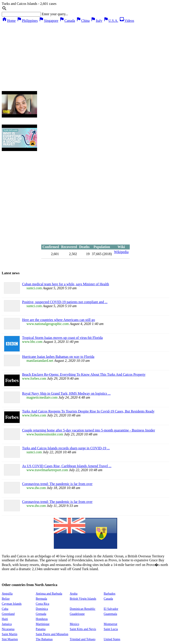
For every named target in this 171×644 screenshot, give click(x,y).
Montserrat (110, 624)
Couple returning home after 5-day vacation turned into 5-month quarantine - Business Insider (89, 430)
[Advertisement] (86, 56)
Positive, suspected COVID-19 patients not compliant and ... (65, 302)
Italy (96, 21)
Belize (6, 599)
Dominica (42, 609)
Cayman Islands (12, 604)
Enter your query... (55, 14)
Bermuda (41, 599)
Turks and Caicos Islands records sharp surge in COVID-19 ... (66, 448)
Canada (67, 21)
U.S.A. (111, 21)
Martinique (43, 624)
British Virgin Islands (83, 599)
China (83, 21)
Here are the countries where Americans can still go (59, 320)
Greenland (8, 614)
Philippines (27, 21)
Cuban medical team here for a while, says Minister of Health (66, 284)
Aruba (74, 594)
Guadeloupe (77, 614)
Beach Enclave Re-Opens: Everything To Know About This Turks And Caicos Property (84, 374)
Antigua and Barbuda (49, 594)
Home (9, 21)
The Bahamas (44, 639)
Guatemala (110, 614)
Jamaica (7, 624)
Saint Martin (9, 634)
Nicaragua (8, 629)
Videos (127, 21)
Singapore (48, 21)
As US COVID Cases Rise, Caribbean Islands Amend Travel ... (67, 466)
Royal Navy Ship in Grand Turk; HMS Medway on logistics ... (66, 393)
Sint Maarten (10, 639)
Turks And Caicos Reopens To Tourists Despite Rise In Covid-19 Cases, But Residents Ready (88, 411)
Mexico (74, 624)
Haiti (5, 619)
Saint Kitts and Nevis (83, 629)
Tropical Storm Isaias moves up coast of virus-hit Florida (62, 338)
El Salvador (111, 609)
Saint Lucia (111, 629)
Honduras (42, 619)
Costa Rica (42, 604)
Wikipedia (121, 252)
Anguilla (7, 594)
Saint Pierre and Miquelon (52, 634)
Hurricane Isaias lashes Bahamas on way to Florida (58, 357)
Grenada (41, 614)
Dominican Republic (83, 609)
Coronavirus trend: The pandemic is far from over (57, 484)
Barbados (110, 594)
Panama (41, 629)
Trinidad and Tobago (83, 639)
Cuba (5, 609)
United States (112, 639)
